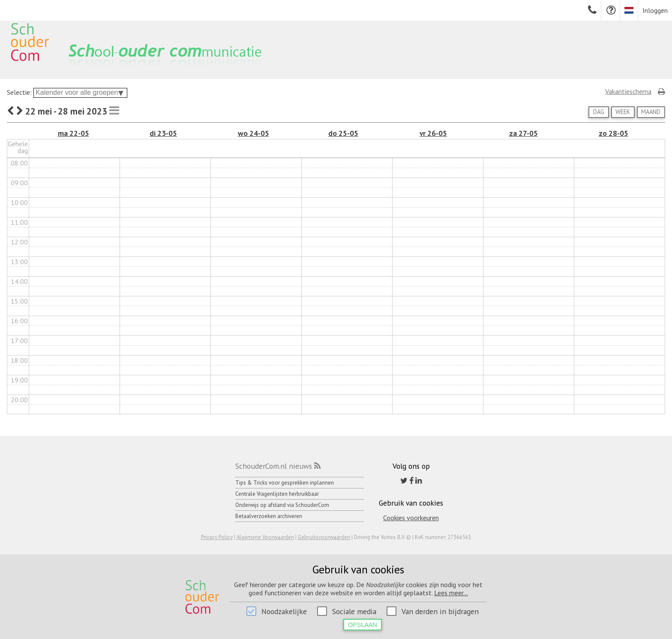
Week (623, 112)
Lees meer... (451, 593)
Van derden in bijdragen (440, 611)
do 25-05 (343, 133)
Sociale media (354, 611)
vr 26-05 (433, 133)
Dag (599, 112)
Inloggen (655, 10)
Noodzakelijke (284, 611)
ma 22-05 (73, 133)
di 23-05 (163, 133)
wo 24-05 (253, 133)
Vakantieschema (628, 91)
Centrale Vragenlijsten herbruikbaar (277, 494)
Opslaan (363, 625)
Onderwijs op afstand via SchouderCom (282, 505)
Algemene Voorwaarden (265, 537)
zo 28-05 (613, 133)
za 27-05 (523, 133)
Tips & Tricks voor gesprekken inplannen (285, 483)
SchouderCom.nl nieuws (274, 466)
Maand (651, 112)
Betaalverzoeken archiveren (269, 516)
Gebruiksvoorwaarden (324, 537)
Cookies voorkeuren (411, 518)
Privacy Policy (217, 537)
